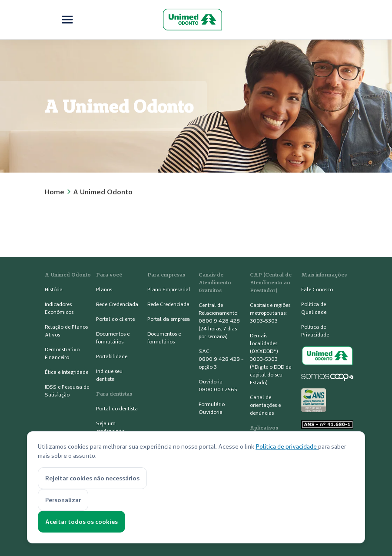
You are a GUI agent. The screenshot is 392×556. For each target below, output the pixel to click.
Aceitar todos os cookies (81, 522)
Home (55, 192)
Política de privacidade (287, 446)
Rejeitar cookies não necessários (92, 478)
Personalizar (63, 500)
